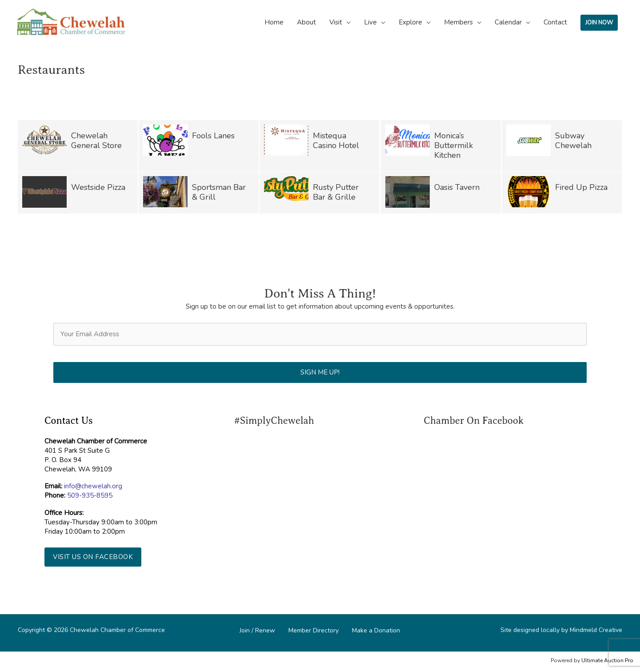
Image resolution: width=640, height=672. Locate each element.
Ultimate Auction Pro (607, 660)
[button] (93, 557)
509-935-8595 (90, 495)
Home (274, 22)
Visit (336, 22)
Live (370, 22)
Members (458, 22)
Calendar (508, 22)
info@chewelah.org (93, 486)
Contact (555, 22)
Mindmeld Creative (596, 630)
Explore (410, 22)
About (306, 22)
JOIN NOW (599, 23)
